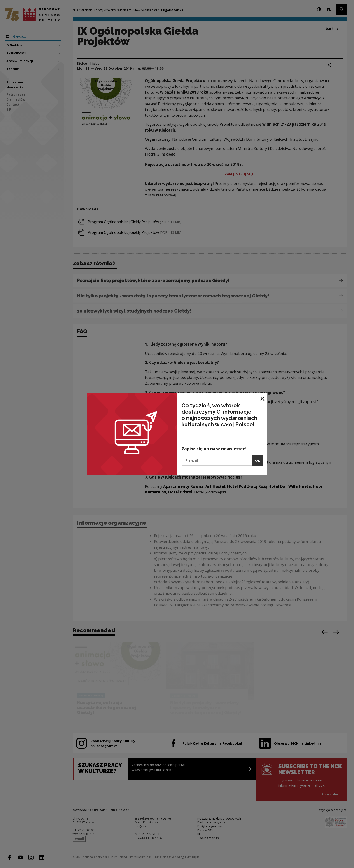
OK (258, 460)
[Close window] (263, 398)
